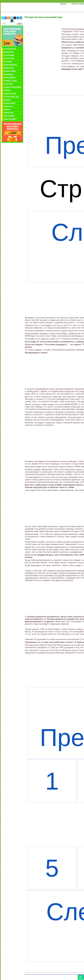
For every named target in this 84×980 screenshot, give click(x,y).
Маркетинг (9, 68)
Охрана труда (10, 81)
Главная (63, 4)
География (9, 55)
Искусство (9, 59)
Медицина (9, 75)
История (8, 62)
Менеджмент (10, 78)
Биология (8, 52)
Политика (8, 84)
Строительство (11, 97)
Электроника (10, 119)
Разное (7, 90)
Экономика (9, 116)
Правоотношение (12, 87)
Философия (9, 103)
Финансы (8, 106)
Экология (8, 113)
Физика (7, 100)
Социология (10, 94)
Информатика (10, 65)
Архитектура (10, 49)
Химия (7, 110)
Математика (10, 71)
